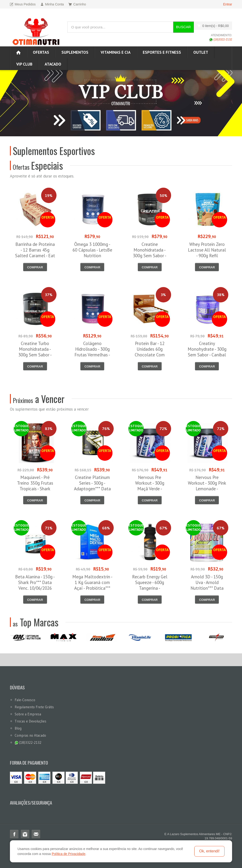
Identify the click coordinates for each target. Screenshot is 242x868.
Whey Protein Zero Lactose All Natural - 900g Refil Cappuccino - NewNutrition (207, 256)
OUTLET (201, 52)
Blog (18, 728)
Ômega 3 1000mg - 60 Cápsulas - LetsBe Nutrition (92, 250)
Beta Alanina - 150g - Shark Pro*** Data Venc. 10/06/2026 (35, 582)
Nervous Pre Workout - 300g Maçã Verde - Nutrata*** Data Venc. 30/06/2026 (150, 489)
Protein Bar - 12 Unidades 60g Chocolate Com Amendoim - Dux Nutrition (150, 355)
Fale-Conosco (25, 700)
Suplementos (75, 52)
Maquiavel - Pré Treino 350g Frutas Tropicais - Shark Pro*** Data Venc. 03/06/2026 (35, 489)
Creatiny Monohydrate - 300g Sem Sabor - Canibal (207, 349)
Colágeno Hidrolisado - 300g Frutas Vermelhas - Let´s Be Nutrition (92, 352)
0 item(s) (212, 26)
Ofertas (41, 52)
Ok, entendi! (209, 851)
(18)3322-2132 (221, 40)
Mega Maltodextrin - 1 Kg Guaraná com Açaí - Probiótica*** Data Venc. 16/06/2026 (92, 588)
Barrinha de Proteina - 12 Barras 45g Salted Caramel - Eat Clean (35, 253)
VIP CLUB (24, 64)
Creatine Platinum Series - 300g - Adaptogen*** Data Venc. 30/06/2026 (92, 486)
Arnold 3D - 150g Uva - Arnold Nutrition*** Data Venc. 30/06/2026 (207, 585)
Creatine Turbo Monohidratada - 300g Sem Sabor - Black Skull (35, 352)
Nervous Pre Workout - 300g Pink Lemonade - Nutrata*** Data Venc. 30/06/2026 (207, 489)
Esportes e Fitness (162, 52)
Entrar (228, 4)
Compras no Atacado (30, 735)
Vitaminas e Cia (116, 52)
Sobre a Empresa (28, 714)
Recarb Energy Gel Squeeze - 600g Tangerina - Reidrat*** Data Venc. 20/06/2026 (150, 588)
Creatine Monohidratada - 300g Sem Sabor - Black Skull (150, 253)
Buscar (184, 27)
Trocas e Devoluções (30, 721)
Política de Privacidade (69, 854)
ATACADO (53, 64)
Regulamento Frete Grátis (34, 707)
